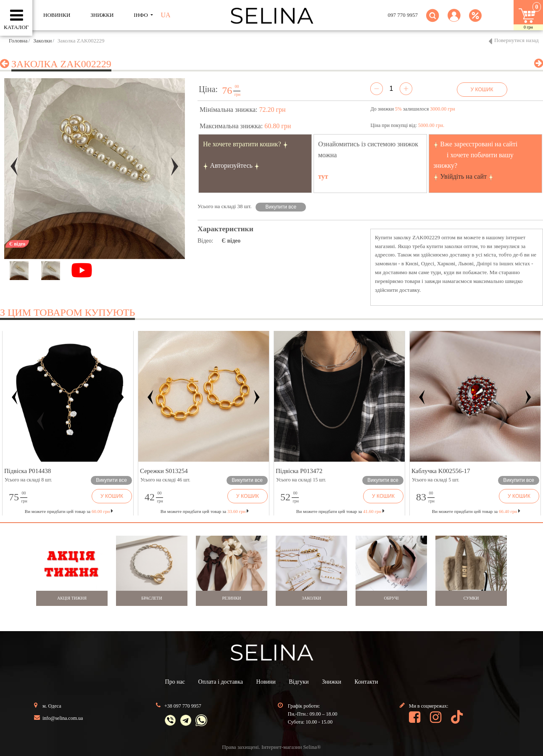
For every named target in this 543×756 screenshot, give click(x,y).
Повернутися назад (517, 40)
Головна (18, 41)
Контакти (366, 682)
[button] (454, 20)
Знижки (332, 682)
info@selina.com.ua (63, 718)
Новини (266, 682)
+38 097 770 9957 (183, 706)
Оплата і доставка (221, 682)
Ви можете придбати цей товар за (205, 511)
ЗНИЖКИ (102, 15)
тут (323, 176)
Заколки (42, 41)
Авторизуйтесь (231, 165)
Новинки (57, 15)
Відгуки (299, 682)
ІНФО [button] (141, 15)
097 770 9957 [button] (403, 15)
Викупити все (281, 207)
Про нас (175, 682)
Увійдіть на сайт (463, 176)
